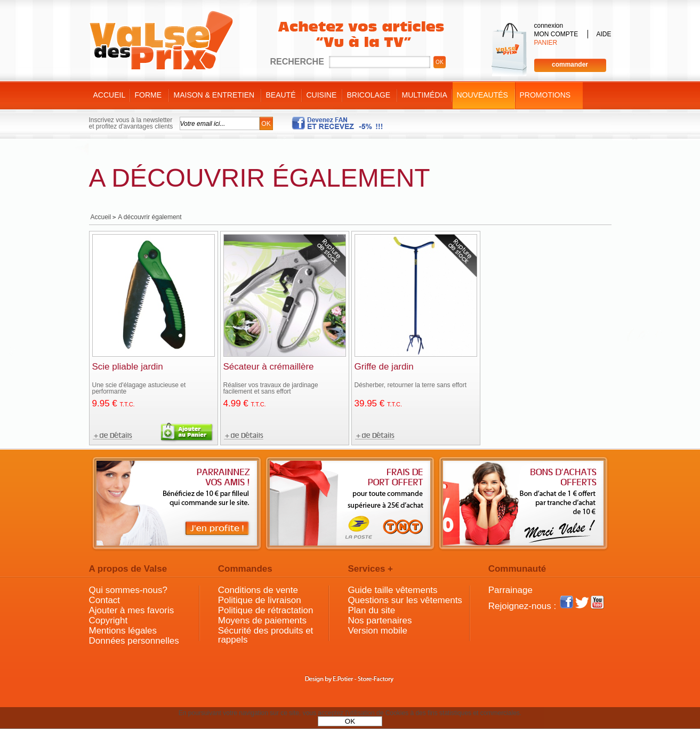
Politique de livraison (260, 600)
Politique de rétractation (266, 610)
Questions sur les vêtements (405, 600)
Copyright (108, 620)
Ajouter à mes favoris (132, 610)
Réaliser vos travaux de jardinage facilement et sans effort (271, 388)
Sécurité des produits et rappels (266, 635)
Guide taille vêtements (392, 590)
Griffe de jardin (384, 367)
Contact (105, 600)
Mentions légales (123, 631)
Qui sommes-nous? (128, 590)
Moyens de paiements (262, 620)
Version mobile (377, 631)
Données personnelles (134, 641)
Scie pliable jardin (128, 367)
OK (350, 721)
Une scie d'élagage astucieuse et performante (139, 388)
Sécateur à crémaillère (269, 367)
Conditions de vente (258, 590)
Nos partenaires (380, 620)
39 (379, 403)
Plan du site (371, 610)
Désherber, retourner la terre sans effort (411, 385)
